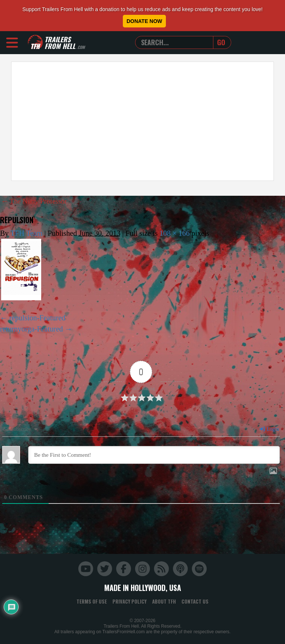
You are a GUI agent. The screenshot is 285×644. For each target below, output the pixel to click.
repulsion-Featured (37, 317)
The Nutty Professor (36, 201)
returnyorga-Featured (32, 328)
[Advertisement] (142, 121)
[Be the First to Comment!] (154, 455)
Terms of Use (92, 601)
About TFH (164, 601)
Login (269, 429)
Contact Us (195, 601)
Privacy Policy (130, 601)
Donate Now (144, 21)
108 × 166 (175, 233)
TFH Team (27, 233)
